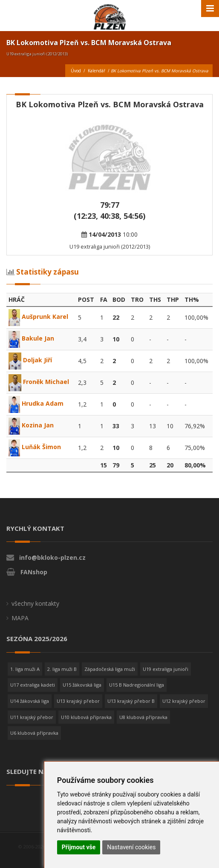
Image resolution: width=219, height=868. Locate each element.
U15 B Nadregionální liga (137, 685)
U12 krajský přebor (184, 701)
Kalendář (97, 71)
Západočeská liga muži (110, 669)
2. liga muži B (62, 669)
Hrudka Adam (36, 403)
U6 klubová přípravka (34, 733)
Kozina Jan (31, 425)
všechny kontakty (35, 603)
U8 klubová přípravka (143, 717)
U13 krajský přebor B (131, 701)
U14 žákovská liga (30, 701)
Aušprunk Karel (38, 317)
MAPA (20, 618)
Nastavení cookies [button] (131, 847)
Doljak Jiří (30, 360)
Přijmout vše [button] (79, 847)
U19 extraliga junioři (166, 669)
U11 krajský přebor (32, 717)
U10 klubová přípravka (86, 717)
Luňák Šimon (35, 447)
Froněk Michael (39, 382)
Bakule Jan (31, 338)
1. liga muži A (25, 669)
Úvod (76, 71)
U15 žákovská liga (82, 685)
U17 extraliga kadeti (33, 685)
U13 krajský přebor (78, 701)
